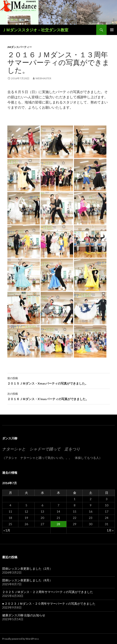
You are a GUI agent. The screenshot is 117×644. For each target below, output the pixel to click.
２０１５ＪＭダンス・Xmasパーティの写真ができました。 (59, 380)
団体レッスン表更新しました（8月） (27, 580)
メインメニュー (112, 30)
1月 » (110, 530)
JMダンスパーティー (20, 47)
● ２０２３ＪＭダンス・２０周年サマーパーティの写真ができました (49, 603)
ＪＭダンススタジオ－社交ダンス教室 (35, 30)
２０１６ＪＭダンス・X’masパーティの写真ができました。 (59, 396)
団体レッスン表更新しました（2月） (27, 568)
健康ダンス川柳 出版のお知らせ (24, 615)
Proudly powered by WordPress (21, 639)
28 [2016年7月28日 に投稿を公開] (58, 524)
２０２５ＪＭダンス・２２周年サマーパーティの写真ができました (48, 592)
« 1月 (7, 530)
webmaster (43, 78)
